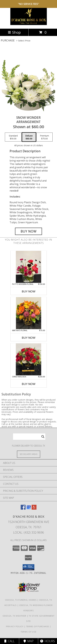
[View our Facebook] (23, 509)
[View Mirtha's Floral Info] (28, 313)
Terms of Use (29, 632)
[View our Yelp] (34, 509)
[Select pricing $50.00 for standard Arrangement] (13, 137)
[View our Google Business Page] (29, 509)
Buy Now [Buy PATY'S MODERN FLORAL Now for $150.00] (29, 291)
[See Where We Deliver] (29, 454)
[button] (28, 567)
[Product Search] (29, 437)
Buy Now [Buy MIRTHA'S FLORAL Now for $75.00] (29, 338)
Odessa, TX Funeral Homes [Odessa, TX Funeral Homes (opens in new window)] (21, 600)
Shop (14, 32)
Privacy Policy (15, 626)
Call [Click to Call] (9, 641)
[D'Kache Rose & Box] (29, 24)
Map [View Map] (29, 641)
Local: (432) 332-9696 (29, 532)
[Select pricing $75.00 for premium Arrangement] (44, 137)
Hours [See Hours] (47, 641)
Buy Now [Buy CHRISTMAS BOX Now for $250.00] (29, 384)
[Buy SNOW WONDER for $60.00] (29, 231)
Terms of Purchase (38, 626)
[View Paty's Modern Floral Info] (28, 267)
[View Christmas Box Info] (28, 359)
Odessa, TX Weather (14, 616)
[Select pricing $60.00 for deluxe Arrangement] (29, 137)
